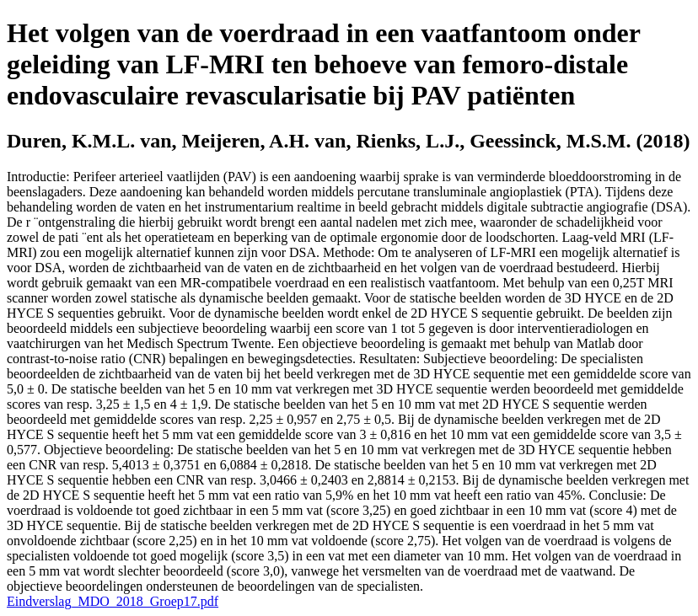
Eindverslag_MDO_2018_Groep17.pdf (113, 601)
